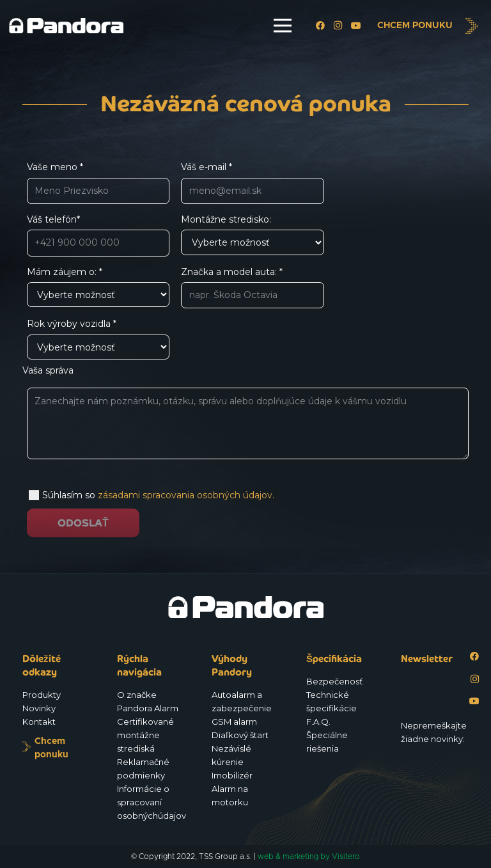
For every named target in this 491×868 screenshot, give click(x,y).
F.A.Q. (318, 722)
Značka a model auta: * (252, 288)
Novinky (39, 708)
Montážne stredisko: (252, 234)
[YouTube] (356, 26)
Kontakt (39, 722)
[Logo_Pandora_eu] (66, 26)
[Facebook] (320, 26)
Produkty (42, 695)
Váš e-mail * (252, 183)
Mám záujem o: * (98, 287)
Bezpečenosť (334, 681)
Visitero (346, 856)
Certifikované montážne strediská (145, 735)
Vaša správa (245, 415)
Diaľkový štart (240, 735)
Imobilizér (232, 775)
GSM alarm (234, 722)
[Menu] (283, 26)
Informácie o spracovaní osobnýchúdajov (152, 802)
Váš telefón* (98, 235)
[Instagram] (338, 26)
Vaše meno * (98, 183)
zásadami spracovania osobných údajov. (186, 495)
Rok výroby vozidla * (98, 339)
